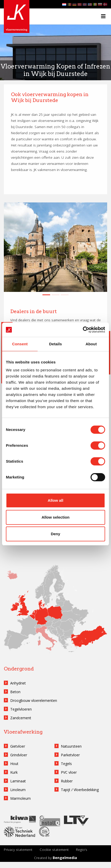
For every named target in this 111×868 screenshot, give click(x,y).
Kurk (14, 772)
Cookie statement (54, 849)
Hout (14, 764)
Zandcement (21, 718)
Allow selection (55, 517)
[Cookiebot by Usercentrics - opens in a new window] (83, 330)
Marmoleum (20, 798)
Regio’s (82, 849)
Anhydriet (18, 683)
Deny (56, 534)
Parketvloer (70, 755)
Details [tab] (55, 344)
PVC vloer (69, 772)
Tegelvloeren (21, 709)
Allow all (56, 500)
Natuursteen (71, 746)
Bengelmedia (65, 858)
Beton (15, 692)
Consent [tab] (20, 344)
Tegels (66, 764)
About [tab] (91, 344)
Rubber (67, 781)
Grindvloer (19, 755)
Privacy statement (18, 849)
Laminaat (18, 781)
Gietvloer (18, 746)
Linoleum (18, 790)
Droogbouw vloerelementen (34, 700)
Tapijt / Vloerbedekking (80, 790)
